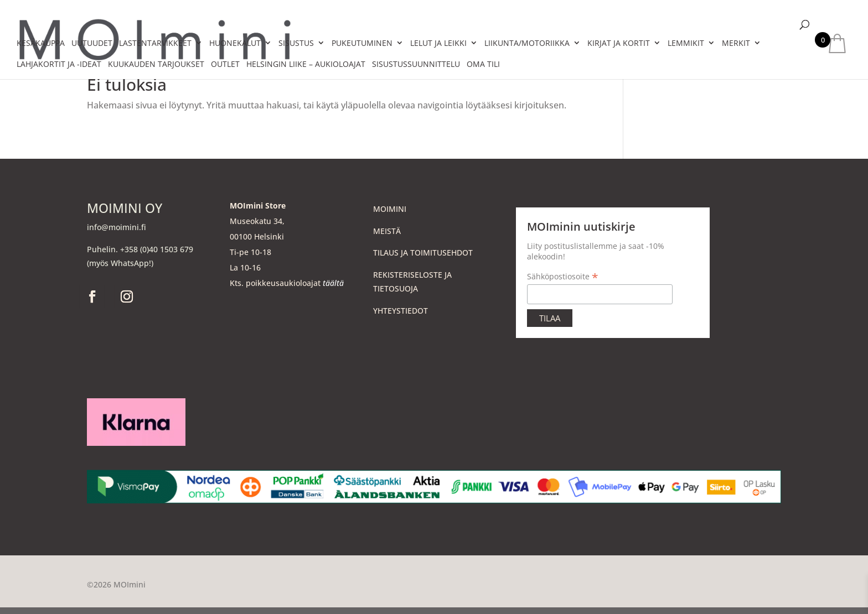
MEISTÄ (387, 231)
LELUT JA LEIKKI (438, 43)
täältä (333, 283)
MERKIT (736, 43)
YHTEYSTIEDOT (401, 311)
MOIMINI (390, 209)
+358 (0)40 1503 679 (157, 249)
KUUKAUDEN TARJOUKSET (156, 64)
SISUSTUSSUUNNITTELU (416, 64)
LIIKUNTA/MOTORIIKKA (527, 43)
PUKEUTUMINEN (362, 43)
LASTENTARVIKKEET (155, 43)
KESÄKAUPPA (41, 43)
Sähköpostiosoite (563, 276)
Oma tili (483, 64)
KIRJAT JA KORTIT (619, 43)
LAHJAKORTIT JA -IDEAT (59, 64)
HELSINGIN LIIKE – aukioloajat (306, 64)
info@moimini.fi (117, 227)
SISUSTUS (296, 43)
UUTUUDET (92, 43)
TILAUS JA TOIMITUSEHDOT (423, 253)
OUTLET (225, 64)
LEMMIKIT (686, 43)
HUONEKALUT (235, 43)
